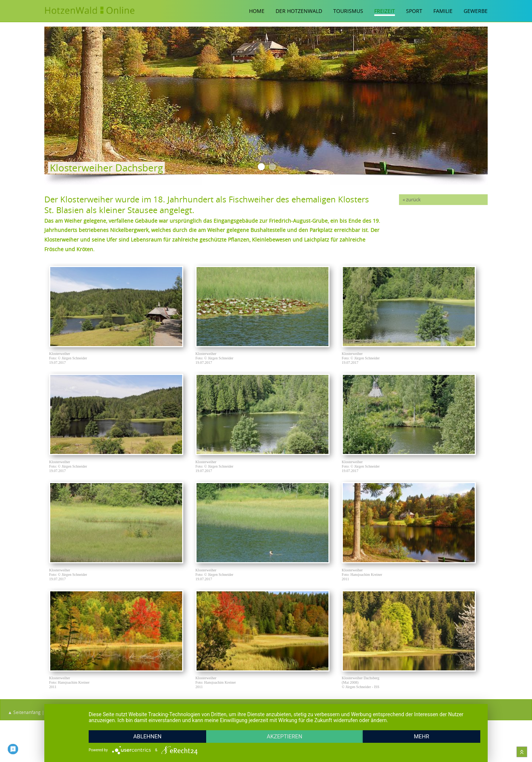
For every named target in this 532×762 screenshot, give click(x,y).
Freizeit (385, 11)
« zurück (412, 200)
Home (257, 11)
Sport (414, 11)
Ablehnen (147, 737)
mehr (422, 737)
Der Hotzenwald (299, 11)
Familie (443, 11)
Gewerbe (476, 11)
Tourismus (348, 11)
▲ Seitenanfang (24, 712)
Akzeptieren (284, 737)
